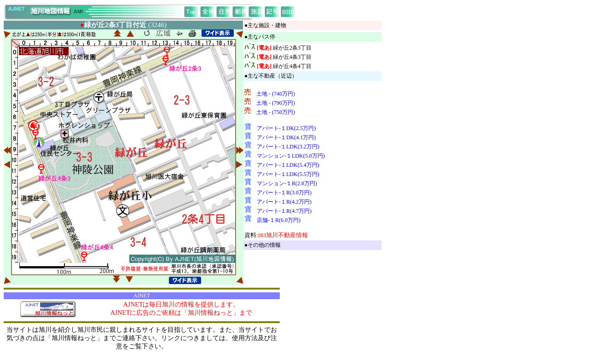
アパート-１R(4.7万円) (284, 211)
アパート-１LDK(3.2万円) (288, 147)
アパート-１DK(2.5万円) (286, 128)
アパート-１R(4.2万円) (284, 202)
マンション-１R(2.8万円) (287, 183)
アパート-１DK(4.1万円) (286, 137)
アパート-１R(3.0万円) (284, 193)
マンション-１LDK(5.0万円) (291, 156)
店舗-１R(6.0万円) (279, 220)
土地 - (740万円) (276, 94)
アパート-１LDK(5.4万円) (288, 165)
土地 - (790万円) (276, 103)
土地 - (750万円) (276, 112)
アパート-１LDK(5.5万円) (288, 174)
